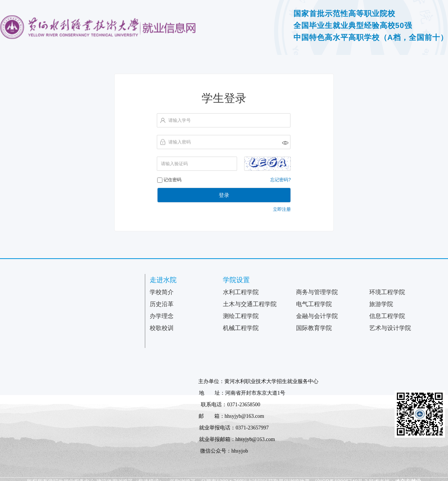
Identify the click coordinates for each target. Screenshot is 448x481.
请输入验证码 (174, 164)
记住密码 (172, 180)
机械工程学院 (241, 328)
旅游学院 (381, 304)
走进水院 (163, 280)
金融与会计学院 (317, 316)
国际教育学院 (314, 328)
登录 (224, 195)
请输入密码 (180, 142)
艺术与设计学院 (390, 328)
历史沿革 (162, 304)
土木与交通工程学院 (250, 304)
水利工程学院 (241, 292)
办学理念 (162, 316)
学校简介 (162, 292)
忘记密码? (281, 180)
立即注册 (282, 209)
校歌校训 (162, 328)
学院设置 (236, 280)
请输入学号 (180, 120)
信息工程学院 (387, 316)
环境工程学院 (387, 292)
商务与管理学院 (317, 292)
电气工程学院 (314, 304)
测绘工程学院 (241, 316)
